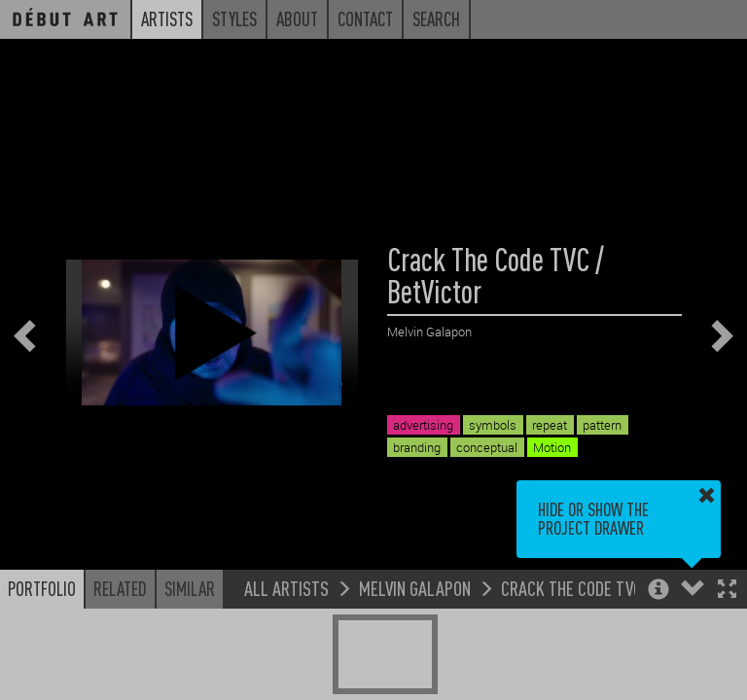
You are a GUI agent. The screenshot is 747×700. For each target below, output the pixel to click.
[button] (727, 591)
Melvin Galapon (415, 588)
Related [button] (120, 588)
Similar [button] (190, 588)
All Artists (286, 588)
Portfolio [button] (42, 588)
